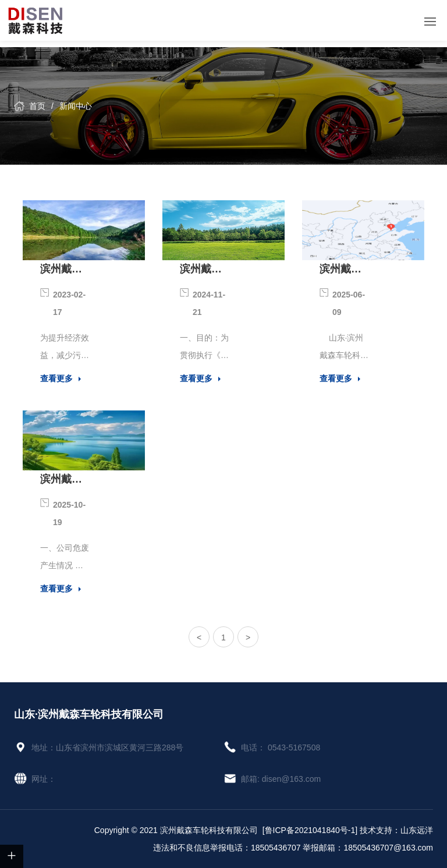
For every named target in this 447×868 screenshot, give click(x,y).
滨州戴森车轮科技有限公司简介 (340, 270)
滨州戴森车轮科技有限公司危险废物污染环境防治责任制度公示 (201, 270)
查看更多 (56, 378)
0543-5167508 (294, 747)
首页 (37, 106)
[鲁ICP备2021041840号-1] (310, 830)
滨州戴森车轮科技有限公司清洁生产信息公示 (61, 270)
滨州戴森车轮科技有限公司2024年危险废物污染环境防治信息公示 (62, 481)
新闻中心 (76, 106)
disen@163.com (291, 779)
